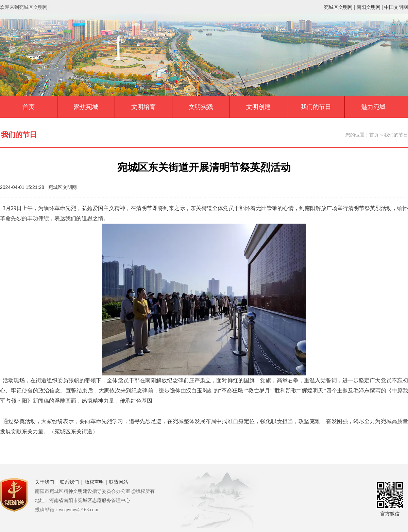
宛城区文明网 (338, 7)
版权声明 (94, 482)
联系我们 (69, 482)
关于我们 (45, 482)
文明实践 (201, 107)
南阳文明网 (369, 7)
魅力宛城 (373, 107)
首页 (29, 107)
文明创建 (258, 107)
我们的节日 (316, 107)
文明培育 (143, 107)
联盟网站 (119, 482)
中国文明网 (396, 7)
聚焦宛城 (86, 107)
